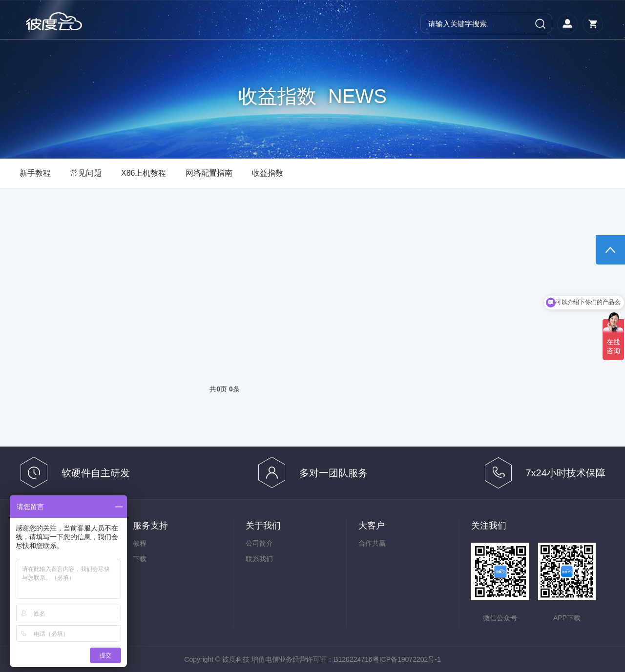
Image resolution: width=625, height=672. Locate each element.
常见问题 (86, 173)
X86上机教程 (144, 173)
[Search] (486, 23)
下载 (140, 559)
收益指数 (268, 173)
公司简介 (259, 543)
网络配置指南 (209, 173)
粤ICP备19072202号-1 (407, 659)
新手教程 (35, 173)
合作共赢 (372, 543)
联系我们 (259, 559)
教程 (140, 543)
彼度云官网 (62, 21)
